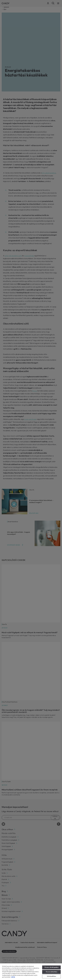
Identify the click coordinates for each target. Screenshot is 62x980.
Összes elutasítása (51, 972)
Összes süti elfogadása (51, 967)
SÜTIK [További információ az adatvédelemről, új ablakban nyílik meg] (13, 977)
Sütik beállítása (51, 976)
